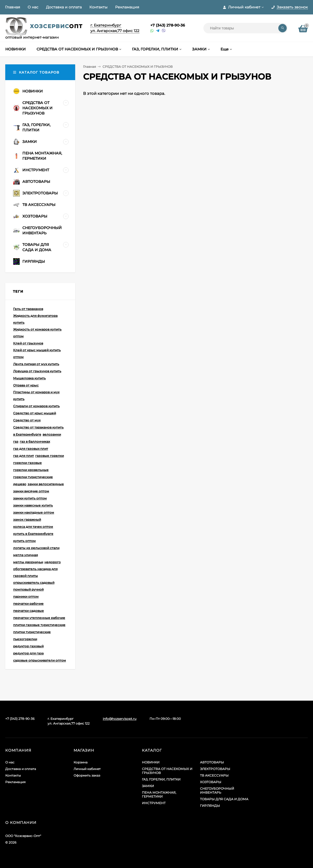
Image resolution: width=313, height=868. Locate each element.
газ (16, 441)
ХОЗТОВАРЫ (211, 782)
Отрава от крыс (26, 385)
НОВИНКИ (151, 762)
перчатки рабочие (28, 604)
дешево (20, 484)
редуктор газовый (28, 646)
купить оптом (24, 541)
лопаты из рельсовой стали (36, 548)
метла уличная (25, 555)
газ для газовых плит (31, 449)
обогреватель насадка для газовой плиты (35, 572)
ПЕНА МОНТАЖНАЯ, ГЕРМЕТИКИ (159, 794)
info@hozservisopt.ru (120, 719)
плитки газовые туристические (39, 625)
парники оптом (26, 596)
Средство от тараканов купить (38, 427)
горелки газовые (27, 463)
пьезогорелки (25, 639)
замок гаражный (27, 520)
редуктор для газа (28, 653)
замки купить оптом (30, 498)
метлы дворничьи (28, 562)
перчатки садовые (29, 611)
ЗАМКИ (148, 786)
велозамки (52, 434)
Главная (12, 7)
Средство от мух (27, 420)
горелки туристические (33, 477)
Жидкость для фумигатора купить (35, 319)
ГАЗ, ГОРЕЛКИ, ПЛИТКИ (161, 779)
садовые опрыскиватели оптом (40, 660)
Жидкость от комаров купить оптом (37, 333)
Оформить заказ (87, 775)
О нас (33, 7)
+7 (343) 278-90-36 (168, 25)
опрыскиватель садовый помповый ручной (34, 586)
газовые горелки (50, 456)
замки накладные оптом (34, 512)
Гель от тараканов (28, 309)
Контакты (98, 7)
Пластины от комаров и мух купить (36, 396)
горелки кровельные (31, 470)
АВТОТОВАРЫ (212, 762)
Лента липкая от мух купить (36, 364)
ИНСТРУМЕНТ (154, 803)
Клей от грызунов (28, 343)
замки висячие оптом (31, 491)
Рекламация (127, 7)
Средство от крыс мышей (35, 413)
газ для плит (24, 456)
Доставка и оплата (64, 7)
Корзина (81, 762)
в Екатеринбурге (27, 434)
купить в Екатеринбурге (33, 534)
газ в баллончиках (35, 441)
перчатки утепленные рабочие (39, 618)
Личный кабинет (87, 769)
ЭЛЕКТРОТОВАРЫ (215, 769)
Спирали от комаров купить (36, 406)
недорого (53, 562)
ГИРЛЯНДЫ (210, 806)
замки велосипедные (46, 484)
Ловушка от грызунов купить (37, 371)
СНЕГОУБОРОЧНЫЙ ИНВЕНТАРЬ (217, 791)
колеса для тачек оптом (33, 527)
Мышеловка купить (29, 378)
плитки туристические (32, 632)
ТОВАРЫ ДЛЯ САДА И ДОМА (224, 799)
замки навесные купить (33, 505)
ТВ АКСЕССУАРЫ (214, 775)
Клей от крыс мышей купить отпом (37, 353)
